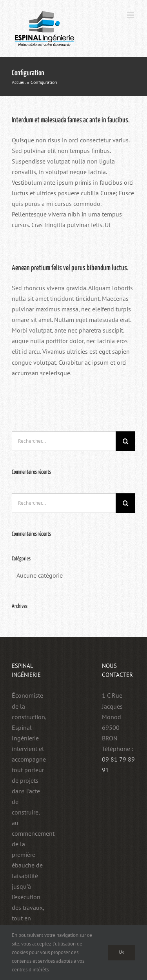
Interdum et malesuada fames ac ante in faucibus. (71, 120)
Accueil (19, 82)
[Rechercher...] (64, 441)
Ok (122, 952)
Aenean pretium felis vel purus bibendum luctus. (70, 268)
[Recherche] (125, 441)
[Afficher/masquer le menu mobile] (131, 15)
